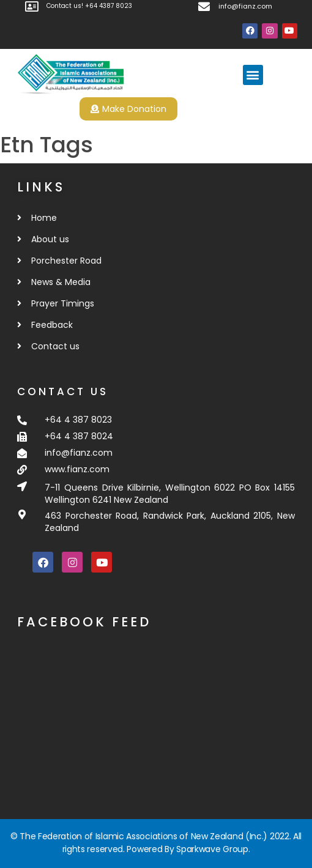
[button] (253, 75)
